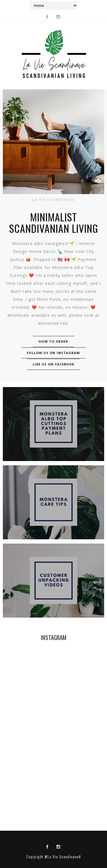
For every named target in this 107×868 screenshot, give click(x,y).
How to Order (53, 341)
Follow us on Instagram (53, 353)
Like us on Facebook (54, 364)
